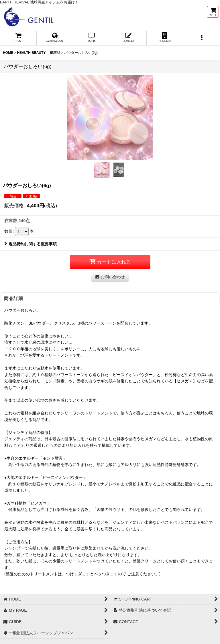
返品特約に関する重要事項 (31, 244)
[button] (202, 38)
